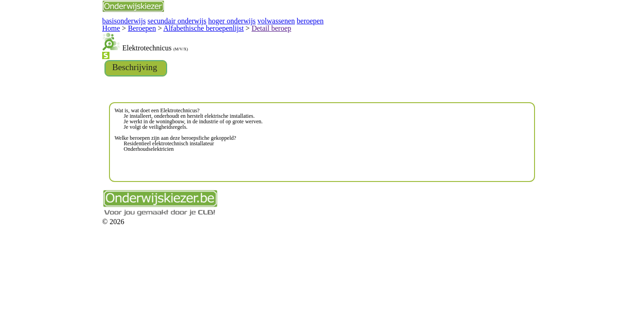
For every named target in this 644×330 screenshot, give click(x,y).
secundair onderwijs (110, 20)
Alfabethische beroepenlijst (133, 26)
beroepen (224, 20)
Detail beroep (189, 26)
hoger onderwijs (156, 20)
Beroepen (81, 26)
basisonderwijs (65, 20)
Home (55, 26)
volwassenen (194, 20)
